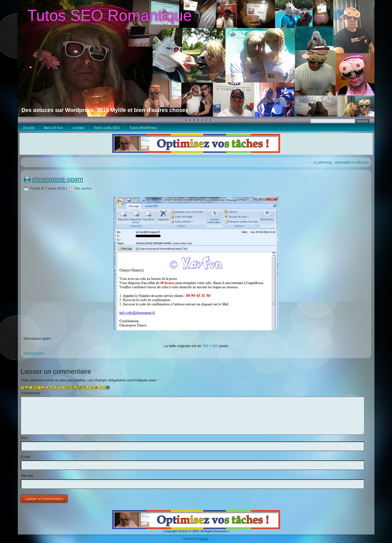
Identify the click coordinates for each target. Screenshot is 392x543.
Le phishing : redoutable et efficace (339, 162)
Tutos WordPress (143, 128)
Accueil (29, 128)
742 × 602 (210, 346)
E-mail (27, 457)
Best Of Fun (53, 128)
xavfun (86, 188)
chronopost (32, 353)
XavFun (204, 539)
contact (78, 128)
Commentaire (32, 393)
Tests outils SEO (107, 128)
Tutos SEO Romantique (109, 15)
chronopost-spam (58, 179)
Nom (25, 438)
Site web (27, 476)
